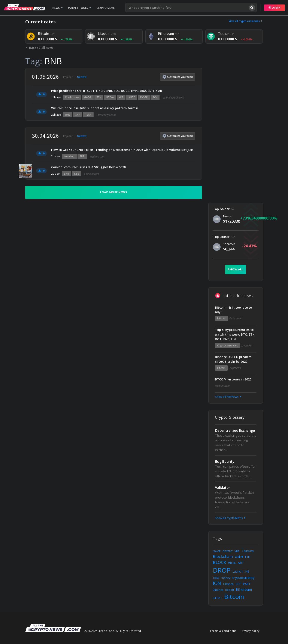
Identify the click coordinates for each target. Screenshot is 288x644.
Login (275, 8)
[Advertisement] (236, 132)
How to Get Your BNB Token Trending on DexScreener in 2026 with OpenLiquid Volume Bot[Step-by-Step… (123, 150)
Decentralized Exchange (235, 430)
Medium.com (97, 157)
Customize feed (178, 77)
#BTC (132, 97)
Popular (68, 77)
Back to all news (39, 48)
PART (247, 584)
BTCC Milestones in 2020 (233, 379)
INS (247, 571)
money (226, 578)
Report (230, 590)
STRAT (218, 598)
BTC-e (110, 97)
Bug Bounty (225, 461)
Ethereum (244, 589)
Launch (237, 571)
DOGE (144, 97)
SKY (78, 115)
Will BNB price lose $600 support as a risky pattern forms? (95, 108)
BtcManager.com (106, 115)
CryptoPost (247, 346)
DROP (222, 570)
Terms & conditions (223, 631)
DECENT (228, 551)
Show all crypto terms (231, 518)
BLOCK (219, 562)
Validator (223, 488)
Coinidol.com (92, 174)
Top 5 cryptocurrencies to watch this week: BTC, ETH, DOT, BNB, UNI (235, 334)
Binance (218, 590)
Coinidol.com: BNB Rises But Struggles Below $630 (88, 167)
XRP (121, 97)
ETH (99, 97)
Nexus (227, 216)
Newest (82, 77)
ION (217, 583)
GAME (217, 551)
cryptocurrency (243, 578)
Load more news (113, 192)
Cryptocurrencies (228, 346)
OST (238, 584)
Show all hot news (228, 397)
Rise (77, 174)
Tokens (248, 551)
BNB (68, 115)
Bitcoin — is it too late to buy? (234, 310)
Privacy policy (250, 631)
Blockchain (223, 556)
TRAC (216, 578)
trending (69, 156)
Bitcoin (221, 318)
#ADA (88, 97)
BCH (155, 97)
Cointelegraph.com (173, 98)
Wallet (239, 557)
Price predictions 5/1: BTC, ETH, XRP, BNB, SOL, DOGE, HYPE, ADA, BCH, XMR (107, 91)
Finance (228, 584)
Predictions (72, 97)
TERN (88, 115)
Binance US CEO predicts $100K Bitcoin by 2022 (233, 359)
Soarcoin (229, 244)
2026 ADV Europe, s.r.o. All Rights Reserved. (113, 631)
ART (241, 563)
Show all (236, 269)
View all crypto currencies (246, 21)
